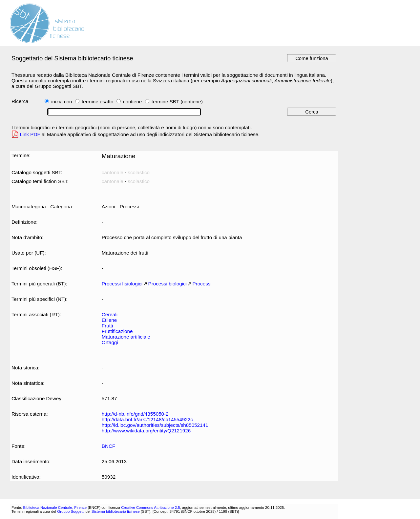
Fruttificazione (117, 331)
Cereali (110, 314)
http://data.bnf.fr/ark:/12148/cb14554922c (147, 419)
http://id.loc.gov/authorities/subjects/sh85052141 (155, 425)
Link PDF (30, 134)
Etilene (109, 320)
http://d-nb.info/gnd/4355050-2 (135, 414)
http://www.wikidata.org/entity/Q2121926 (146, 431)
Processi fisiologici (122, 284)
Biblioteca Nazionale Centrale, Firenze (55, 508)
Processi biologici (168, 284)
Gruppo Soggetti (71, 511)
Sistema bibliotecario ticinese (116, 511)
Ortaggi (110, 342)
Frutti (107, 326)
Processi (202, 284)
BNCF (108, 446)
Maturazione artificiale (126, 337)
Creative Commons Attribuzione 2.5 (150, 508)
